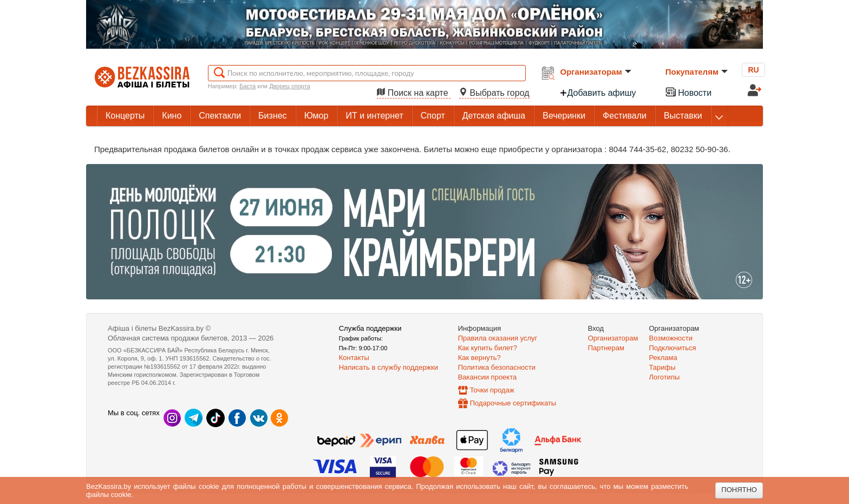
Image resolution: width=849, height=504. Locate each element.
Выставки (683, 116)
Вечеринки (564, 116)
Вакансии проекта (488, 377)
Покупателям (697, 72)
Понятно (739, 490)
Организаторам (596, 72)
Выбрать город (494, 93)
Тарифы (662, 367)
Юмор (316, 116)
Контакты (354, 358)
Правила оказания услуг (498, 338)
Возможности (671, 338)
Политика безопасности (497, 367)
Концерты (125, 116)
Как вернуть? (479, 358)
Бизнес (273, 116)
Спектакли (220, 116)
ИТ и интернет (374, 116)
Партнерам (606, 348)
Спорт (433, 116)
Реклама (663, 358)
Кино (172, 116)
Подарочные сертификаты (513, 403)
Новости (688, 92)
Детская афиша (494, 116)
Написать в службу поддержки (388, 367)
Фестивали (625, 116)
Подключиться (673, 348)
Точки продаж (492, 390)
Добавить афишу (598, 93)
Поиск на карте (414, 93)
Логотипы (665, 377)
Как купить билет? (488, 348)
